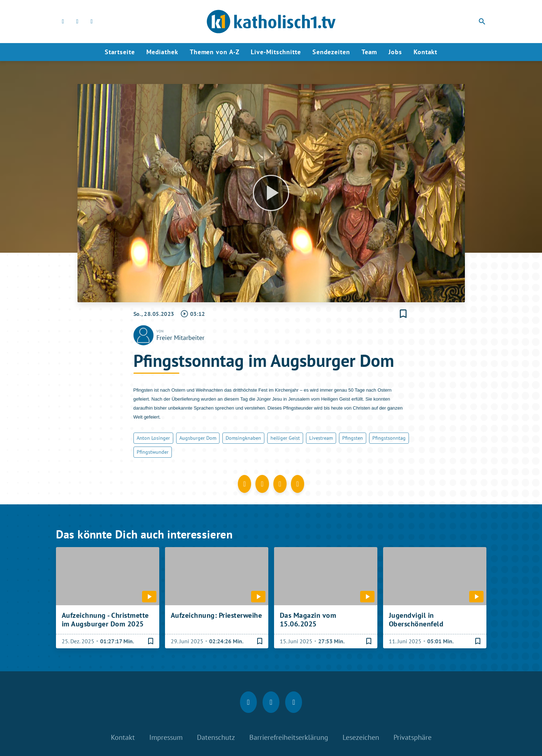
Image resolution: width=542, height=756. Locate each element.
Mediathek (162, 52)
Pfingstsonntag (389, 438)
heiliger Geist (285, 438)
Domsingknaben (243, 438)
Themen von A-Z (215, 52)
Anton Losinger (153, 438)
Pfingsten (353, 438)
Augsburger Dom (198, 438)
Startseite (120, 52)
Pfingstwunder (153, 452)
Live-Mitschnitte (276, 52)
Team (369, 52)
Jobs (395, 52)
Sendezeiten (331, 52)
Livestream (321, 438)
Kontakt (425, 52)
